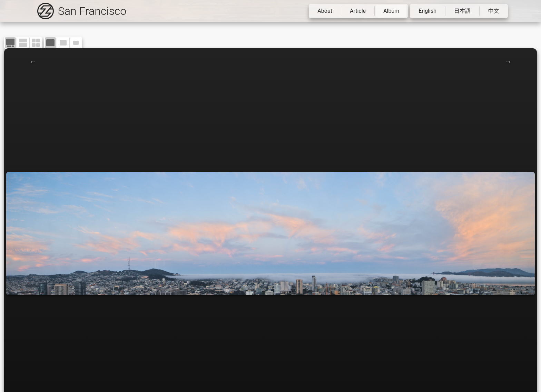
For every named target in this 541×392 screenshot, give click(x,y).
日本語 (462, 11)
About (325, 11)
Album (391, 11)
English (427, 11)
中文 (494, 11)
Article (358, 11)
